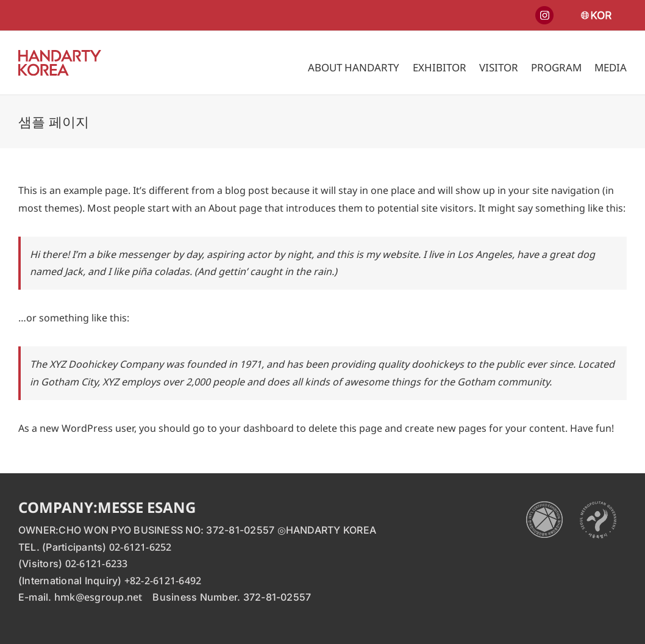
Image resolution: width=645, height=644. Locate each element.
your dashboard (257, 428)
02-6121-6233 (97, 563)
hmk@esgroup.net (98, 597)
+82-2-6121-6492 (163, 581)
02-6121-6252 (141, 547)
